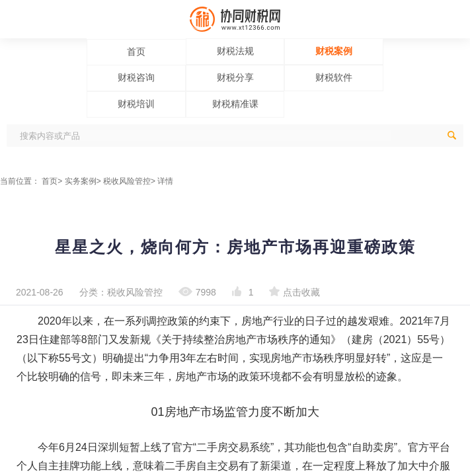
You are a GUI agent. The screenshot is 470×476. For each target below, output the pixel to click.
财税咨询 (136, 77)
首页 (136, 52)
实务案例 (81, 181)
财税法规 (235, 51)
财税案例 (334, 51)
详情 (165, 181)
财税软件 (334, 77)
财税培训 (136, 104)
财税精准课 (235, 104)
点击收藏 (294, 292)
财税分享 (235, 77)
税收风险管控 (127, 181)
